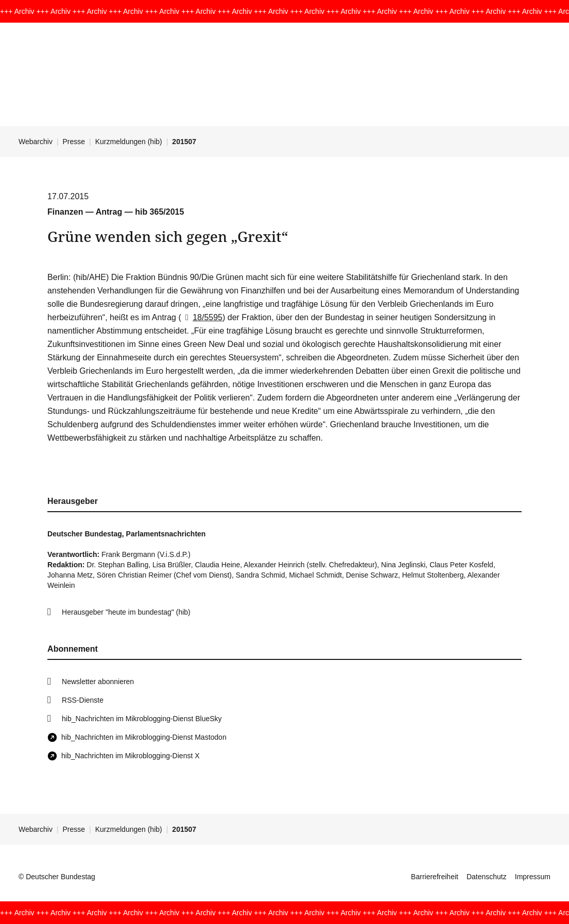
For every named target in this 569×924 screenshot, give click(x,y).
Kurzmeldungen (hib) (129, 142)
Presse (74, 142)
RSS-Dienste (83, 700)
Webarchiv (36, 142)
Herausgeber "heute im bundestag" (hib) (126, 612)
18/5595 (202, 317)
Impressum (533, 877)
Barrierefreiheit (435, 877)
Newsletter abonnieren (98, 682)
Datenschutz (487, 877)
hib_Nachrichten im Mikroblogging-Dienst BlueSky (142, 719)
